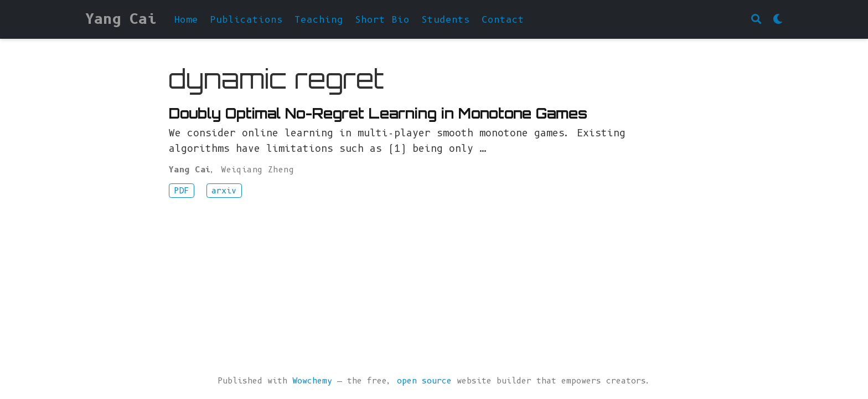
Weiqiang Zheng (257, 170)
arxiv (224, 191)
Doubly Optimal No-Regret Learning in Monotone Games (378, 113)
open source (424, 381)
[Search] (756, 20)
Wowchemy (312, 381)
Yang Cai (121, 19)
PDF (181, 191)
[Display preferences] (778, 20)
